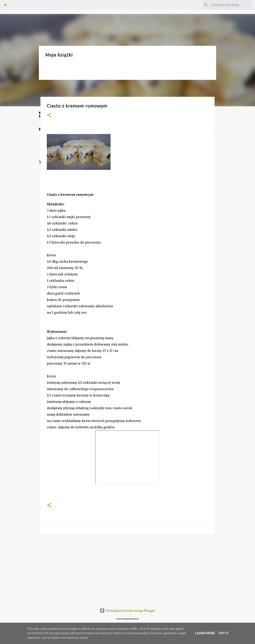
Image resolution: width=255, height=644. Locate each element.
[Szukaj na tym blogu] (231, 5)
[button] (49, 115)
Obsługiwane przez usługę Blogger (127, 611)
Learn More (205, 633)
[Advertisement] (127, 568)
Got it (224, 633)
